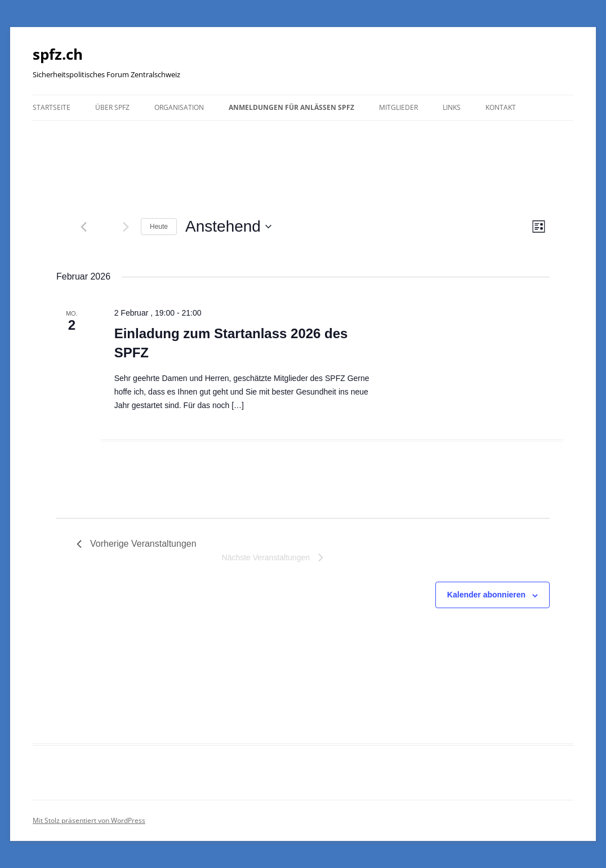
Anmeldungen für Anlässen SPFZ (291, 107)
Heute (159, 227)
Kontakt (501, 107)
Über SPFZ (112, 107)
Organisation (179, 107)
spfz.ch (58, 54)
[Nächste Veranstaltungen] (126, 227)
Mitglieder (398, 107)
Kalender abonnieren (486, 595)
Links (452, 107)
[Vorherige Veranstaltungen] (83, 227)
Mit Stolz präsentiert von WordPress (89, 820)
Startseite (52, 107)
